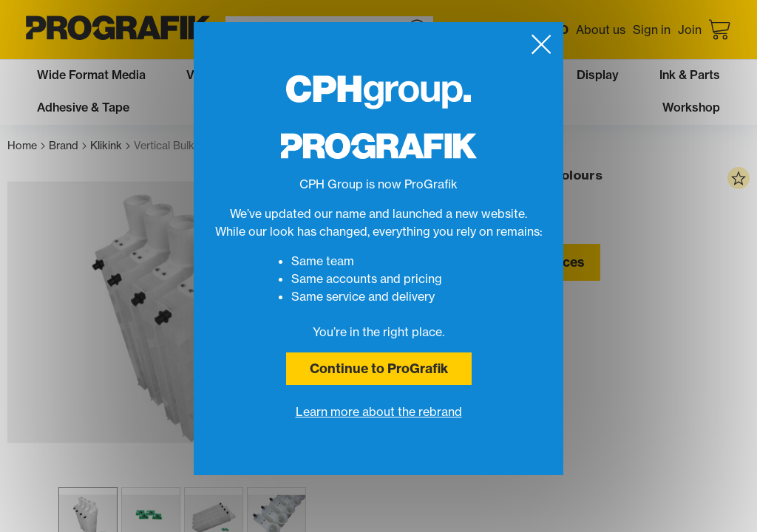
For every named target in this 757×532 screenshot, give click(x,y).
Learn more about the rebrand (379, 412)
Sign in (652, 30)
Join (690, 30)
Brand (68, 146)
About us (601, 30)
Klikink (110, 146)
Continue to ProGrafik (379, 368)
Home (26, 146)
